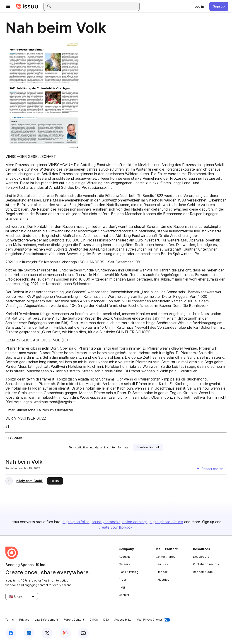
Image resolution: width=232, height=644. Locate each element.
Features (162, 564)
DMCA (94, 620)
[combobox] (96, 6)
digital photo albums (166, 522)
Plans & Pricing (129, 572)
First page (14, 437)
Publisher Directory (206, 564)
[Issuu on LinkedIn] (29, 633)
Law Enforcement (46, 620)
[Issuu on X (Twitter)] (47, 633)
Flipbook (162, 572)
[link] (199, 6)
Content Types (166, 557)
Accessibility (123, 620)
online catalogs (135, 522)
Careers (124, 564)
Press (123, 580)
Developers (201, 557)
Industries (163, 580)
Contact (124, 595)
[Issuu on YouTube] (83, 633)
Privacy (24, 620)
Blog (122, 587)
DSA (106, 620)
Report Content (74, 620)
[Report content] (210, 469)
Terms (10, 620)
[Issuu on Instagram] (65, 633)
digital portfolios (76, 522)
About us (125, 557)
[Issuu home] (27, 6)
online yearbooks (106, 522)
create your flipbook (116, 527)
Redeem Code (203, 572)
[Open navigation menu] (8, 6)
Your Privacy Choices (154, 620)
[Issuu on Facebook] (11, 633)
